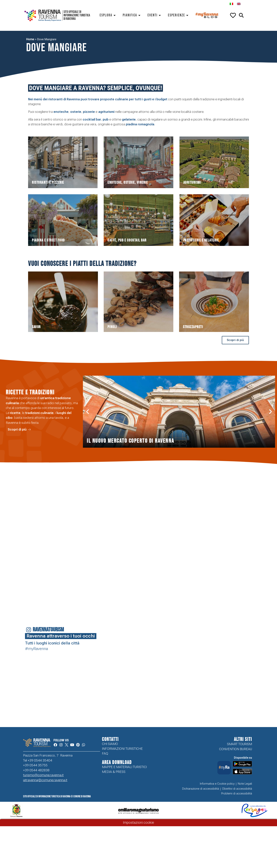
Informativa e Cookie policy (217, 784)
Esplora (108, 15)
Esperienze (179, 15)
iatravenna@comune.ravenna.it (45, 781)
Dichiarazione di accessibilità (201, 789)
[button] (241, 15)
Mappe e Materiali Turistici (124, 768)
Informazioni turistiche (122, 749)
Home (30, 39)
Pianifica (132, 15)
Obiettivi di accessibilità (237, 789)
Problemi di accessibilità (237, 794)
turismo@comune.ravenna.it (43, 776)
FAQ (105, 754)
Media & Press (114, 773)
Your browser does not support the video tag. (122, 665)
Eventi (155, 15)
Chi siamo (110, 744)
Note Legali (245, 784)
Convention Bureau (236, 749)
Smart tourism (239, 744)
